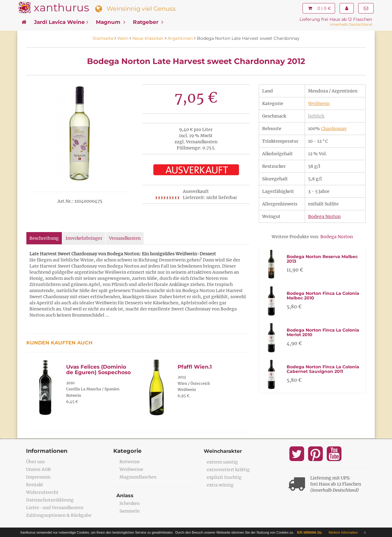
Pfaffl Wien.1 (195, 367)
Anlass (125, 496)
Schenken (130, 503)
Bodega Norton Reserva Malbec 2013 (322, 259)
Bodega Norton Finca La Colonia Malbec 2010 (323, 296)
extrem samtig (222, 462)
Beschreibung (44, 238)
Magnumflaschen (138, 477)
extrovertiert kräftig (228, 470)
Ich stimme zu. (310, 532)
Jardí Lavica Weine (61, 22)
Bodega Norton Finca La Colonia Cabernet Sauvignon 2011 (323, 369)
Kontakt (35, 485)
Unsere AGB (38, 469)
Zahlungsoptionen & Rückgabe (59, 515)
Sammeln (130, 511)
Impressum (38, 477)
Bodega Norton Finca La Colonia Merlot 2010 (323, 332)
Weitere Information (343, 532)
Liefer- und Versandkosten (55, 508)
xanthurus (61, 8)
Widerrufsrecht (42, 492)
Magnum (111, 22)
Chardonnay (334, 129)
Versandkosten (125, 238)
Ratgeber (148, 22)
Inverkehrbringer (84, 238)
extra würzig (220, 485)
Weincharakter (223, 451)
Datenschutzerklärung (50, 500)
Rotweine (130, 462)
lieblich (316, 116)
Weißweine (131, 469)
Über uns (35, 462)
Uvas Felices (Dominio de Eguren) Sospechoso (98, 370)
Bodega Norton (324, 216)
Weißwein (319, 103)
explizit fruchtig (224, 477)
